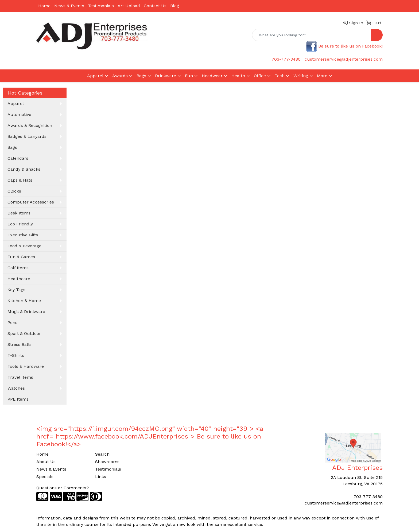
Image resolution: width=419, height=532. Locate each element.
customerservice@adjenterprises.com (344, 59)
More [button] (322, 76)
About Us (46, 462)
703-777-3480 (286, 59)
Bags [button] (141, 76)
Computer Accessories (31, 202)
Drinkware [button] (166, 76)
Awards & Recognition (30, 125)
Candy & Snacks (24, 169)
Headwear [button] (212, 76)
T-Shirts (16, 355)
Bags (12, 147)
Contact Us (155, 6)
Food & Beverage (24, 246)
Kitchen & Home (24, 301)
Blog (175, 6)
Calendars (18, 158)
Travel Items (20, 377)
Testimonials (101, 6)
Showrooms (107, 462)
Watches (16, 388)
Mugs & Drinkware (26, 312)
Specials (45, 477)
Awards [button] (120, 76)
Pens (12, 322)
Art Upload (129, 6)
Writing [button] (301, 76)
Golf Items (18, 268)
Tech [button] (280, 76)
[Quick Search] (312, 35)
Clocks (14, 191)
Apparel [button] (95, 76)
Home (44, 6)
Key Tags (16, 290)
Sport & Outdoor (24, 333)
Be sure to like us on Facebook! (350, 46)
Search (102, 454)
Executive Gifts (23, 235)
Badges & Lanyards (27, 136)
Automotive (19, 114)
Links (101, 477)
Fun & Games (21, 257)
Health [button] (238, 76)
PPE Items (18, 399)
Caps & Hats (20, 180)
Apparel (16, 103)
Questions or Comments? (63, 488)
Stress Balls (20, 344)
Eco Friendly (20, 224)
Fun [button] (189, 76)
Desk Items (19, 213)
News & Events (69, 6)
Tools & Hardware (26, 366)
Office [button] (260, 76)
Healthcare (19, 279)
